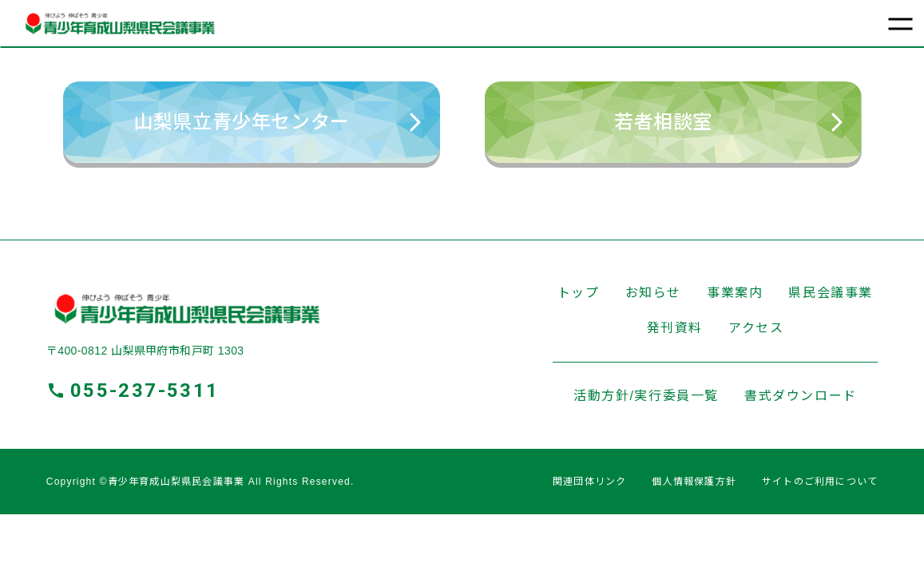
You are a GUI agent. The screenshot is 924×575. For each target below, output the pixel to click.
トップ (579, 293)
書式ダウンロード (801, 396)
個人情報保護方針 (694, 482)
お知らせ (653, 293)
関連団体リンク (589, 482)
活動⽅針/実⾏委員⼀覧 (646, 396)
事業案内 (735, 293)
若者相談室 (728, 122)
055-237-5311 (145, 391)
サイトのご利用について (820, 482)
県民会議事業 (831, 293)
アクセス (756, 328)
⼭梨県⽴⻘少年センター (277, 122)
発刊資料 (675, 328)
